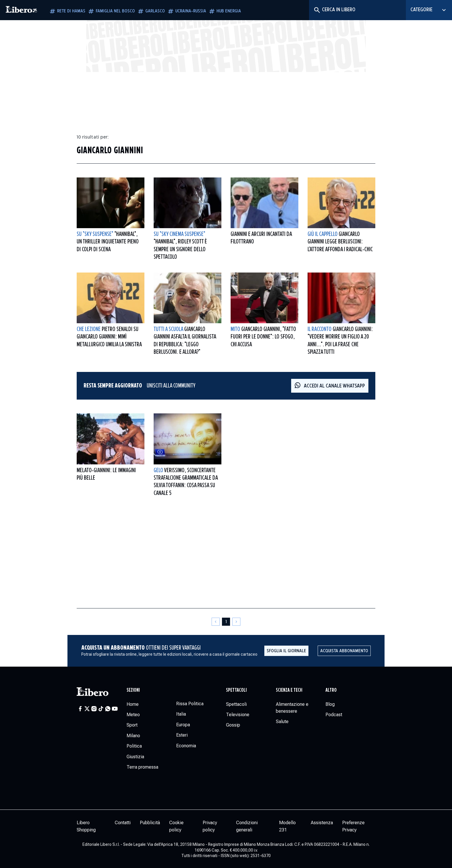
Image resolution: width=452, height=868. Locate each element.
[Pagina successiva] (236, 622)
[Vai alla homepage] (22, 10)
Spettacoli (236, 690)
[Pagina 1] (226, 622)
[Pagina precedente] (216, 622)
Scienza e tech (289, 690)
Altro (331, 690)
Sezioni (133, 690)
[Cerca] (317, 10)
